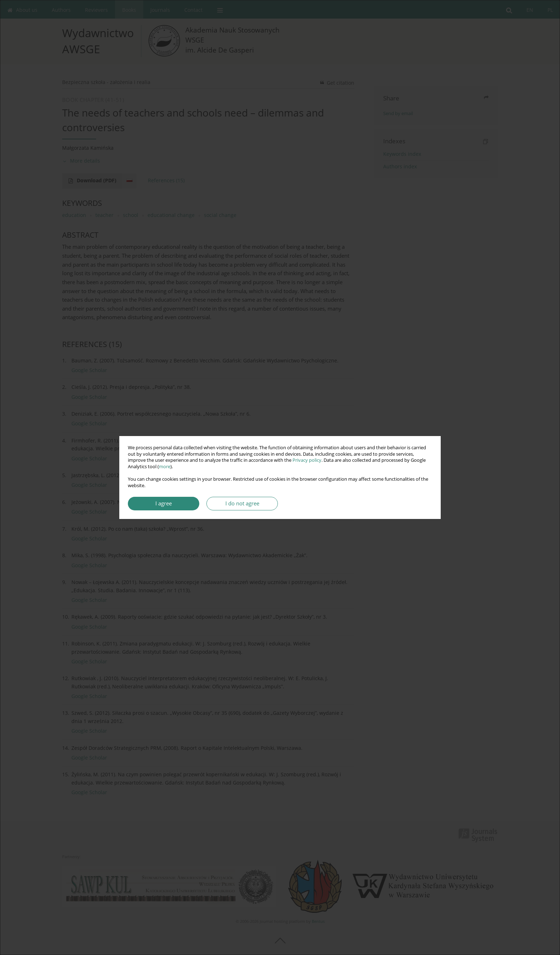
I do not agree (242, 503)
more (165, 467)
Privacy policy (307, 460)
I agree (164, 503)
